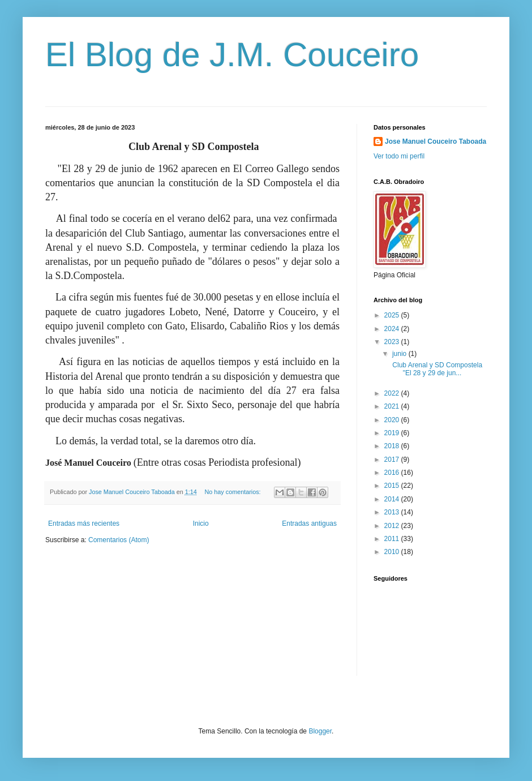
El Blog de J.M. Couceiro (232, 55)
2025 (393, 315)
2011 (393, 539)
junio (400, 354)
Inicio (201, 523)
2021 (393, 406)
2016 (393, 473)
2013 (393, 512)
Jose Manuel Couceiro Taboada (436, 141)
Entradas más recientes (84, 523)
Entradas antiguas (309, 523)
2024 (393, 329)
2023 (393, 342)
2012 (393, 526)
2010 (393, 552)
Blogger (320, 731)
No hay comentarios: (234, 492)
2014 (393, 499)
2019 (393, 433)
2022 (393, 393)
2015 (393, 486)
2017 (393, 460)
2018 (393, 446)
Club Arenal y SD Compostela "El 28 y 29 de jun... (437, 369)
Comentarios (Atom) (119, 540)
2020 (393, 420)
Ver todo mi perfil (399, 156)
